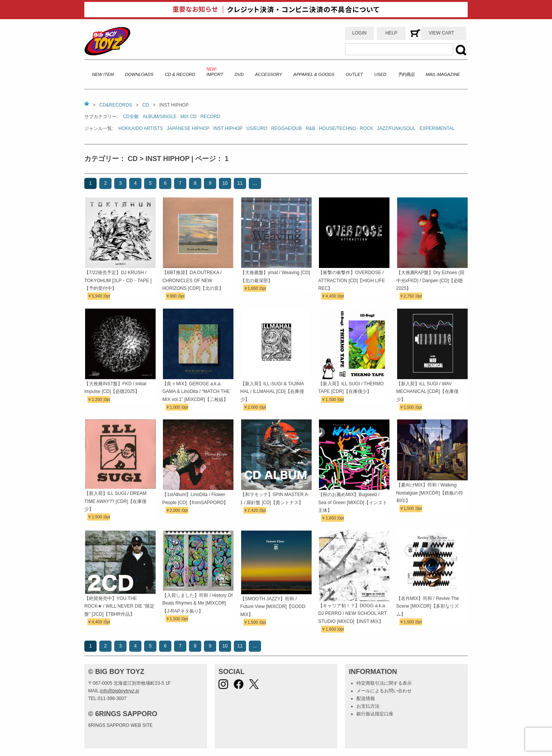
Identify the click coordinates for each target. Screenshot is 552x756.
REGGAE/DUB (286, 128)
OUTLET (354, 74)
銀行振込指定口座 (375, 714)
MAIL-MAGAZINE (443, 74)
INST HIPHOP (228, 128)
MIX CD (189, 117)
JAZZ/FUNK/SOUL (397, 128)
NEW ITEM (103, 74)
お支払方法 (368, 706)
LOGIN (359, 33)
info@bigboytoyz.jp (120, 691)
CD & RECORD (180, 74)
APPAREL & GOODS (314, 74)
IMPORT (215, 74)
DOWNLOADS (139, 74)
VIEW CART (441, 33)
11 (240, 183)
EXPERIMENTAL (437, 128)
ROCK (367, 128)
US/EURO (257, 128)
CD (145, 105)
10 (225, 183)
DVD (239, 74)
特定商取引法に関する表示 (384, 683)
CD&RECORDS (116, 105)
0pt (107, 296)
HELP (391, 33)
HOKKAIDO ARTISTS (141, 128)
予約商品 (406, 74)
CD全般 (131, 117)
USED (380, 74)
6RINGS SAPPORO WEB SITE (120, 725)
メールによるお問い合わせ (384, 691)
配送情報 (366, 698)
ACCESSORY (269, 74)
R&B (310, 128)
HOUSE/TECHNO (338, 128)
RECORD (210, 117)
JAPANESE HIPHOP (188, 128)
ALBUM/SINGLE (160, 117)
